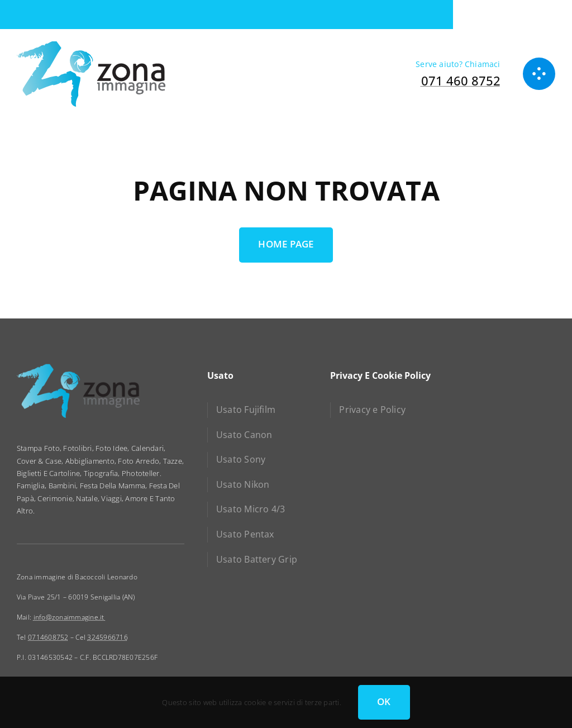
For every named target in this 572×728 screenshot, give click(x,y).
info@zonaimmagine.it (70, 617)
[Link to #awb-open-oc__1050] (539, 74)
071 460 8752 (461, 80)
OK (384, 701)
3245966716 (108, 637)
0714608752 (48, 637)
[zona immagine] (91, 45)
